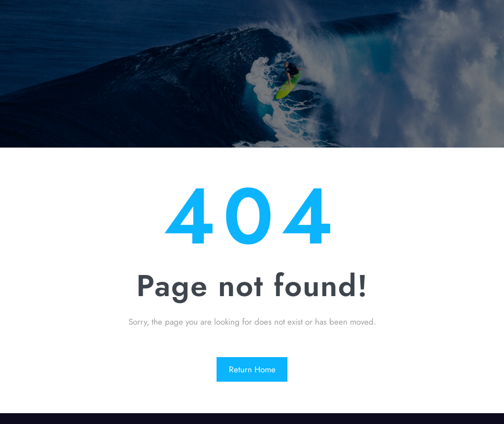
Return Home (252, 369)
